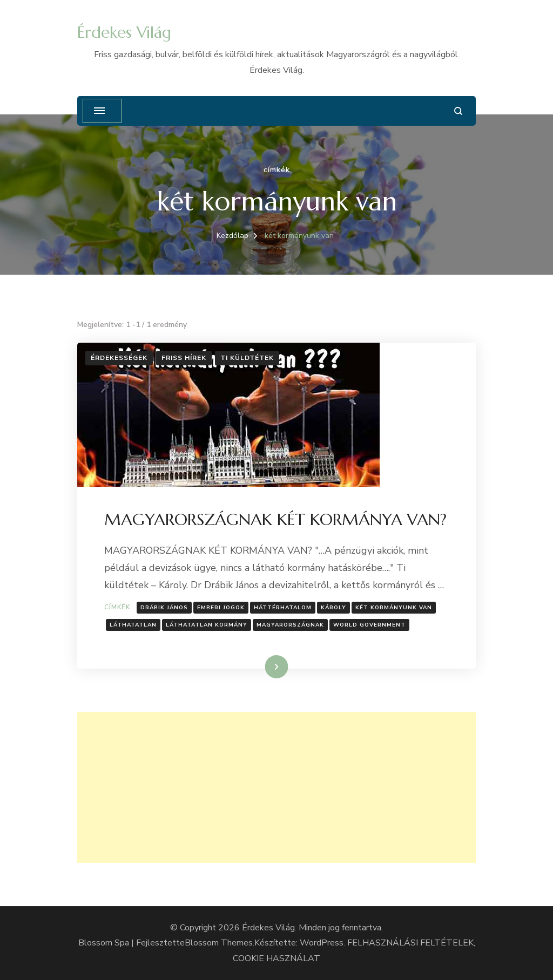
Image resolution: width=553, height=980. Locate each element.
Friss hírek (184, 358)
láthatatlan (133, 625)
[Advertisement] (276, 787)
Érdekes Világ (124, 32)
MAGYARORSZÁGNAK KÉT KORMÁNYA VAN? (275, 519)
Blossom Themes (219, 943)
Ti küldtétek (247, 358)
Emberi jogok (221, 608)
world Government (369, 625)
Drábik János (164, 608)
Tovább (263, 666)
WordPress (322, 943)
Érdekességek (119, 358)
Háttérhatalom (283, 608)
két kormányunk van (394, 608)
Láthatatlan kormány (207, 625)
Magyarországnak (290, 625)
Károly (333, 608)
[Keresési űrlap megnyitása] (458, 111)
